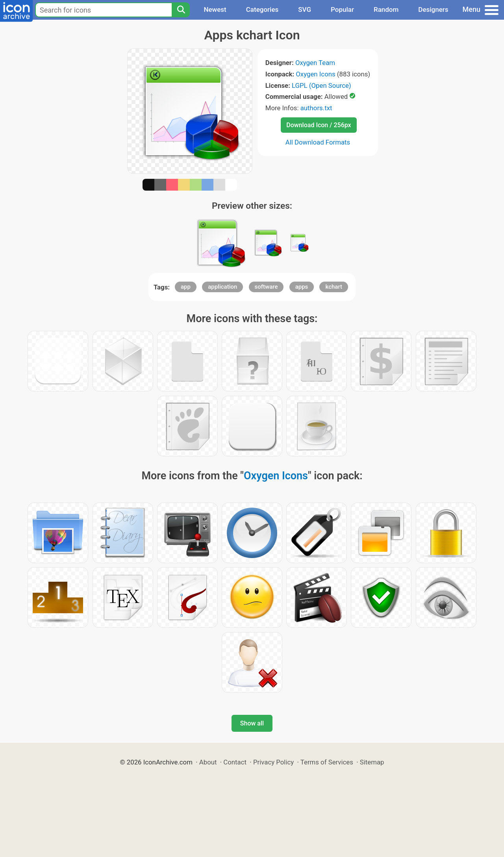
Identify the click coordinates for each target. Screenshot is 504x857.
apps (302, 287)
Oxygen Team (315, 63)
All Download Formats (318, 142)
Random (386, 9)
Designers (433, 9)
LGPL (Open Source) (321, 85)
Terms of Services (327, 762)
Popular (342, 9)
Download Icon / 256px (319, 125)
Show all (252, 723)
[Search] (181, 10)
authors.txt (316, 108)
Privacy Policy (273, 762)
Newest (215, 9)
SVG (305, 9)
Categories (262, 9)
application (222, 287)
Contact (235, 762)
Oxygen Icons (315, 74)
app (186, 287)
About (208, 762)
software (266, 287)
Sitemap (372, 762)
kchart (334, 287)
